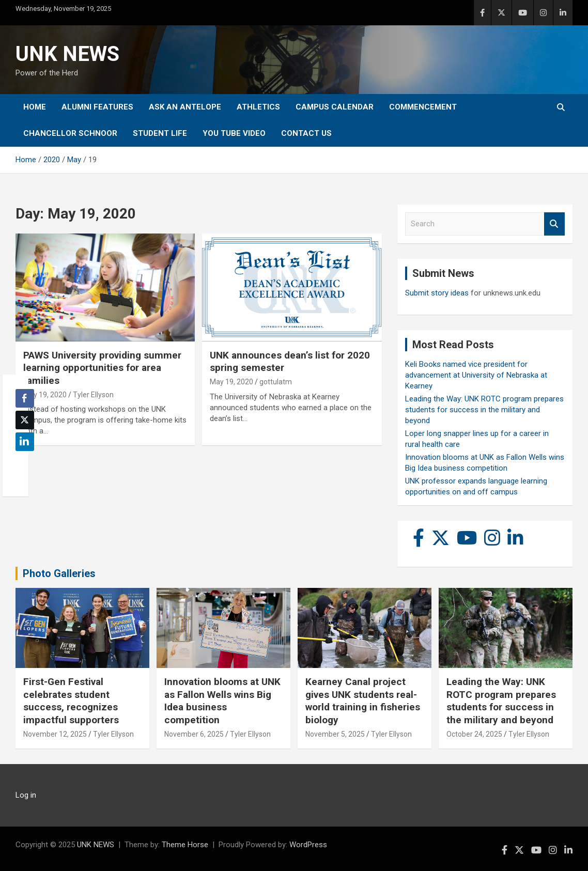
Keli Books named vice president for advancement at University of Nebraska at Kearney (476, 375)
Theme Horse (185, 845)
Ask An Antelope (185, 107)
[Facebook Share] (25, 398)
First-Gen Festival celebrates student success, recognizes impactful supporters (71, 701)
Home (35, 107)
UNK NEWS (67, 54)
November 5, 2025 (335, 734)
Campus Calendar (335, 107)
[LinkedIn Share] (25, 442)
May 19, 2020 (45, 395)
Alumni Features (97, 107)
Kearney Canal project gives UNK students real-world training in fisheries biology (363, 701)
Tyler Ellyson (93, 395)
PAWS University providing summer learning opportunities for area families (102, 368)
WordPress (308, 845)
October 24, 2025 (474, 734)
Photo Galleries (59, 573)
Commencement (423, 107)
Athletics (258, 107)
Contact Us (306, 133)
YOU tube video (234, 133)
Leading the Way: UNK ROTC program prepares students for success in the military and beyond (484, 410)
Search (554, 224)
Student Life (160, 133)
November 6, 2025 (194, 734)
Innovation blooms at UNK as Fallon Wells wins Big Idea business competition (222, 701)
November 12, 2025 (55, 734)
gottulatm (276, 382)
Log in (26, 795)
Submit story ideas (437, 293)
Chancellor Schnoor (70, 133)
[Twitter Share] (25, 420)
